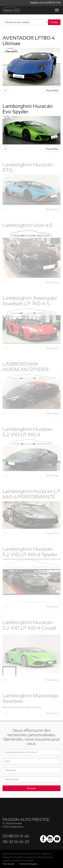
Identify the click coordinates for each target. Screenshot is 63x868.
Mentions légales (28, 864)
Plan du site (8, 864)
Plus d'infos (52, 90)
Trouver (54, 22)
